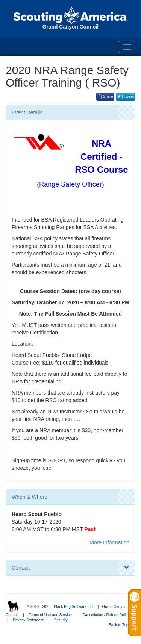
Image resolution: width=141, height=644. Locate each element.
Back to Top (121, 625)
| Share (105, 96)
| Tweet (126, 96)
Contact (70, 568)
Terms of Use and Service (51, 615)
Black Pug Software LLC (74, 607)
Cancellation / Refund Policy (106, 615)
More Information (109, 542)
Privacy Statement (28, 620)
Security (61, 620)
